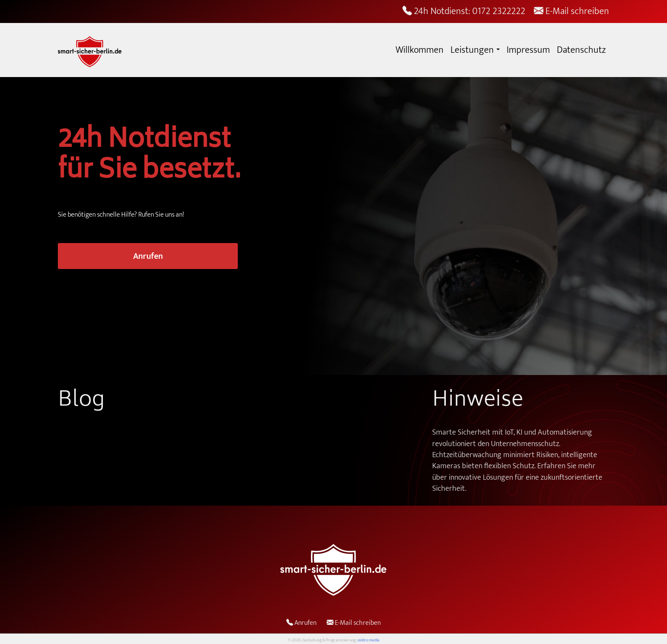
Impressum (528, 50)
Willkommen (420, 50)
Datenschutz (581, 50)
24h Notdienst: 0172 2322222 (464, 11)
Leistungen (472, 50)
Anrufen (148, 256)
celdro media (368, 640)
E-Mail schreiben (572, 11)
